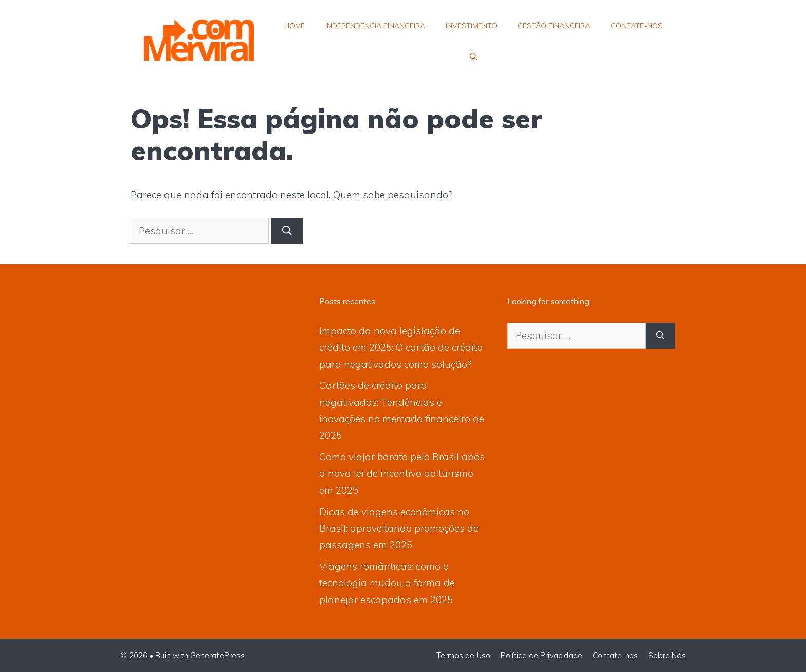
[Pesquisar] (287, 231)
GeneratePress (217, 655)
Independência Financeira (375, 26)
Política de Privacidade (542, 655)
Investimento (471, 26)
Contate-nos (637, 26)
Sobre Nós (667, 655)
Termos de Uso (463, 655)
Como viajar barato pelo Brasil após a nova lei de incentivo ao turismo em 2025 (402, 473)
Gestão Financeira (554, 26)
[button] (473, 57)
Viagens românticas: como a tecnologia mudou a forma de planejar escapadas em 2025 (387, 583)
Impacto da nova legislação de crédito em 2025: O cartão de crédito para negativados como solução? (401, 348)
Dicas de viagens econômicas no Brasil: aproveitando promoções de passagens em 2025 (399, 528)
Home (295, 26)
